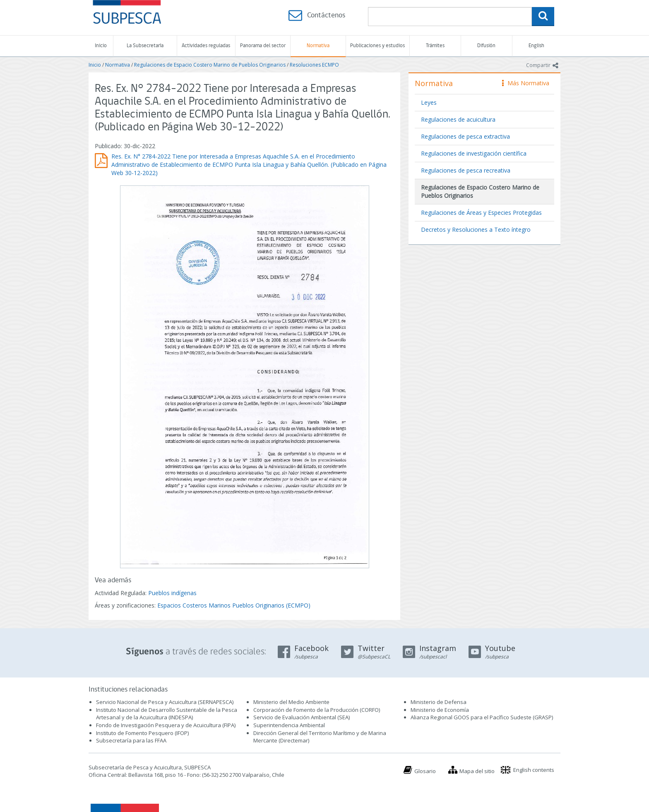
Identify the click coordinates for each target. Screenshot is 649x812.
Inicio (101, 46)
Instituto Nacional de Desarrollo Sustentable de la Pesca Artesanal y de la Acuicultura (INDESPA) (167, 714)
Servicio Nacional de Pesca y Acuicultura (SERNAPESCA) (165, 702)
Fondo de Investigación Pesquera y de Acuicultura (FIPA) (166, 725)
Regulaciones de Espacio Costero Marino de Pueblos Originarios (210, 65)
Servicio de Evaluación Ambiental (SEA (301, 717)
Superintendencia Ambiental (289, 725)
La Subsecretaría (145, 46)
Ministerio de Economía (440, 710)
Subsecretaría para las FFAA (131, 740)
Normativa (318, 46)
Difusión (486, 46)
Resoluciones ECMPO (314, 65)
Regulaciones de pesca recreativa (466, 170)
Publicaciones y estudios (377, 46)
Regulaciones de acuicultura (458, 119)
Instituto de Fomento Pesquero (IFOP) (142, 733)
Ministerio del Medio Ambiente (291, 702)
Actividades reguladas (206, 46)
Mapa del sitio (477, 771)
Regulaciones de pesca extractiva (465, 136)
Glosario (425, 771)
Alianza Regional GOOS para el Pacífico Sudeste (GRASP (481, 717)
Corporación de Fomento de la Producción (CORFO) (317, 710)
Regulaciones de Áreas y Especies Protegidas (481, 213)
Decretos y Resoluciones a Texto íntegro (476, 229)
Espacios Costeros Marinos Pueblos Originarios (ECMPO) (234, 605)
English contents (534, 770)
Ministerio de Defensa (439, 702)
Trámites (435, 46)
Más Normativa (526, 83)
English (536, 46)
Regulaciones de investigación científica (474, 153)
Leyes (429, 102)
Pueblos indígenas (172, 593)
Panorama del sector (263, 46)
